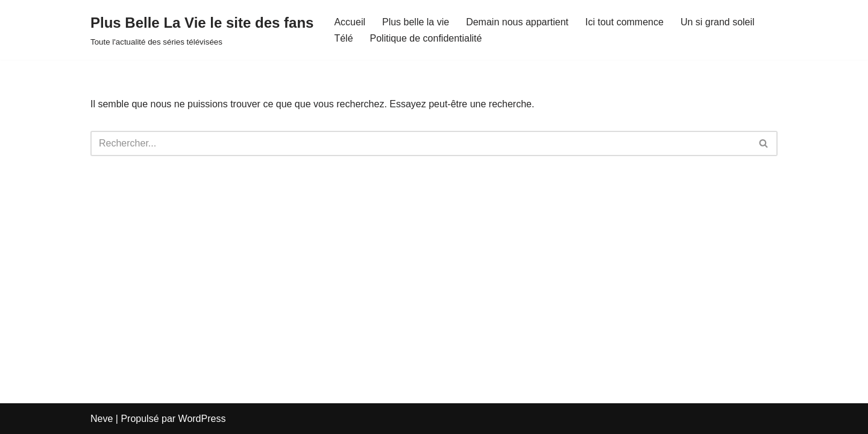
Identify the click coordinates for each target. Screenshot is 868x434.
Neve (102, 419)
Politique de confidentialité (426, 38)
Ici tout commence (624, 22)
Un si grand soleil (718, 22)
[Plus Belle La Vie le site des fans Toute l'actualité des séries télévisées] (202, 30)
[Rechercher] (420, 143)
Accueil (350, 22)
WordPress (202, 419)
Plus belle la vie (416, 22)
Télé (343, 38)
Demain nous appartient (517, 22)
